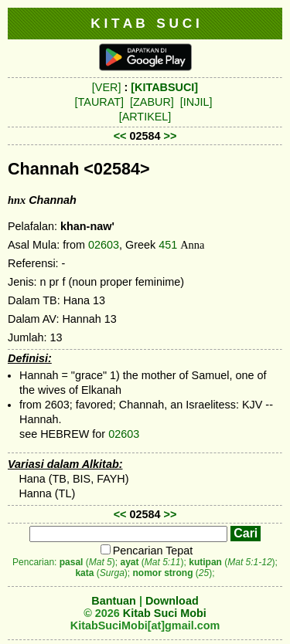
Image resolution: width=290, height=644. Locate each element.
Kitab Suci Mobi (165, 613)
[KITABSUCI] (164, 87)
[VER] (107, 87)
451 (168, 245)
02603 (104, 245)
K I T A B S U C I (145, 23)
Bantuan (114, 601)
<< (120, 136)
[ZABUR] (152, 102)
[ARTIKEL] (145, 117)
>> (171, 136)
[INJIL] (196, 102)
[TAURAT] (99, 102)
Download (172, 601)
